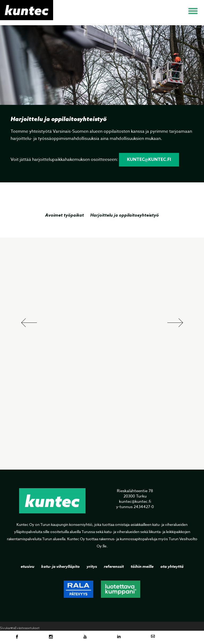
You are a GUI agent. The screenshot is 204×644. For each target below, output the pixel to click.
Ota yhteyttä (172, 566)
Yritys (92, 566)
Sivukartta (7, 628)
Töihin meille (142, 566)
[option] (102, 112)
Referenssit (114, 566)
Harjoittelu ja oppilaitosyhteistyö (125, 215)
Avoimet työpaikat (65, 215)
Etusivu (27, 566)
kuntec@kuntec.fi (149, 160)
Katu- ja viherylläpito (60, 566)
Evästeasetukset (27, 628)
